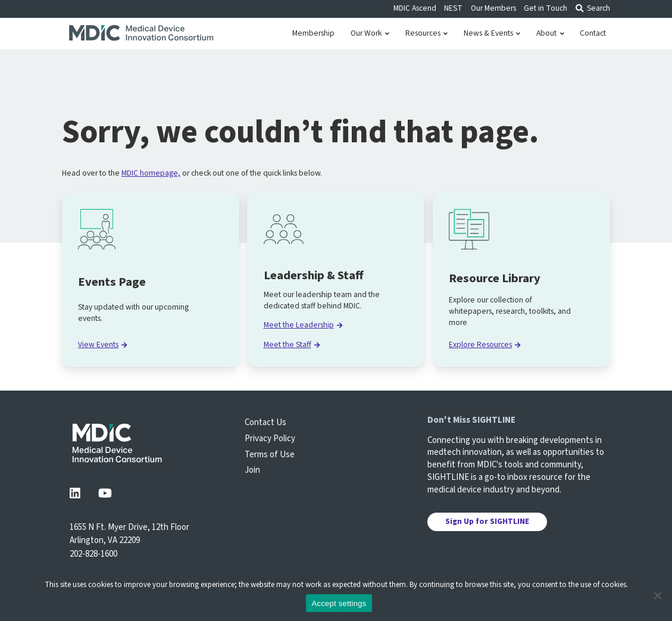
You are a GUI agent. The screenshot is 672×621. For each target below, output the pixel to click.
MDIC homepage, (151, 173)
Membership (313, 33)
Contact (593, 33)
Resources (426, 33)
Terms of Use (270, 455)
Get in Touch (546, 8)
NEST (453, 8)
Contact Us (265, 422)
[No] (657, 595)
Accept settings (339, 603)
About (550, 33)
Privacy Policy (270, 439)
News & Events (492, 33)
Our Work (370, 33)
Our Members (493, 8)
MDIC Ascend (415, 8)
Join (252, 470)
